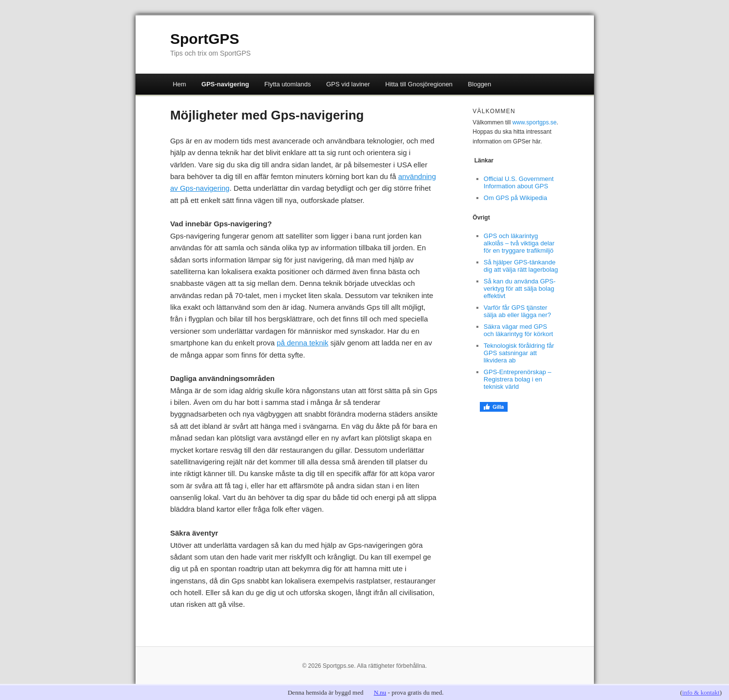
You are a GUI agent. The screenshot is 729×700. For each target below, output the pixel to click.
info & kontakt (701, 692)
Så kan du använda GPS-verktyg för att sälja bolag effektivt (520, 289)
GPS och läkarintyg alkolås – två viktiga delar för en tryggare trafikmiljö (519, 243)
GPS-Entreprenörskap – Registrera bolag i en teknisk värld (518, 379)
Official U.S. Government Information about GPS (519, 182)
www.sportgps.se (535, 122)
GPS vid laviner (348, 84)
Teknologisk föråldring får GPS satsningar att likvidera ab (519, 353)
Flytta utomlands (287, 84)
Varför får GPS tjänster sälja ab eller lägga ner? (517, 311)
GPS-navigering (225, 84)
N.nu (380, 692)
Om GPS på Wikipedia (515, 198)
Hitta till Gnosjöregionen (419, 84)
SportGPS (205, 39)
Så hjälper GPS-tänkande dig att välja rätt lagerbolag (521, 266)
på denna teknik (302, 343)
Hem (179, 84)
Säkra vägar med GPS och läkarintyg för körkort (518, 330)
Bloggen (480, 84)
